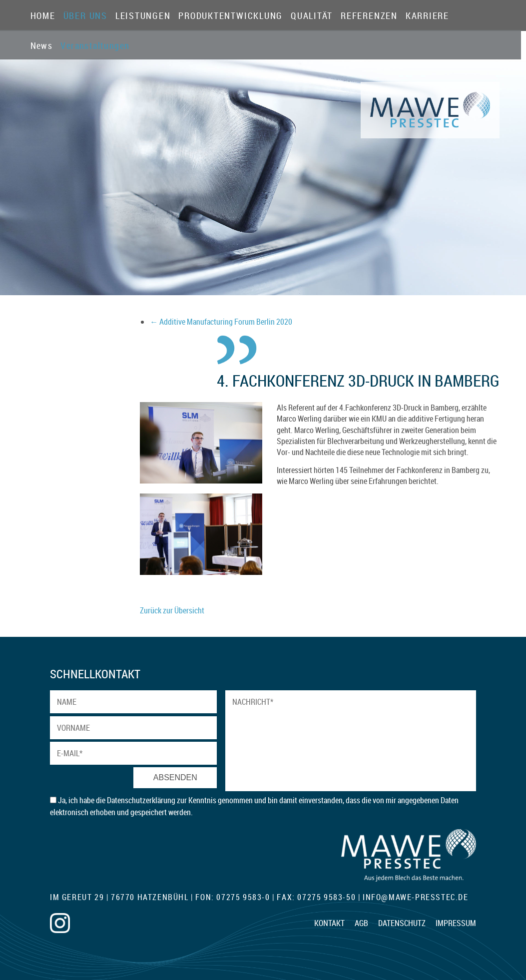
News (42, 46)
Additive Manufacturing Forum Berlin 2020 (221, 322)
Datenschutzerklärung (142, 800)
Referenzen (369, 16)
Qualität (312, 16)
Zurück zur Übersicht (172, 610)
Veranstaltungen (82, 46)
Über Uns (85, 16)
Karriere (427, 16)
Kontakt (329, 923)
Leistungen (143, 16)
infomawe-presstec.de (416, 897)
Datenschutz (402, 923)
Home (43, 16)
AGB (361, 923)
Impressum (456, 923)
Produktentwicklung (231, 16)
